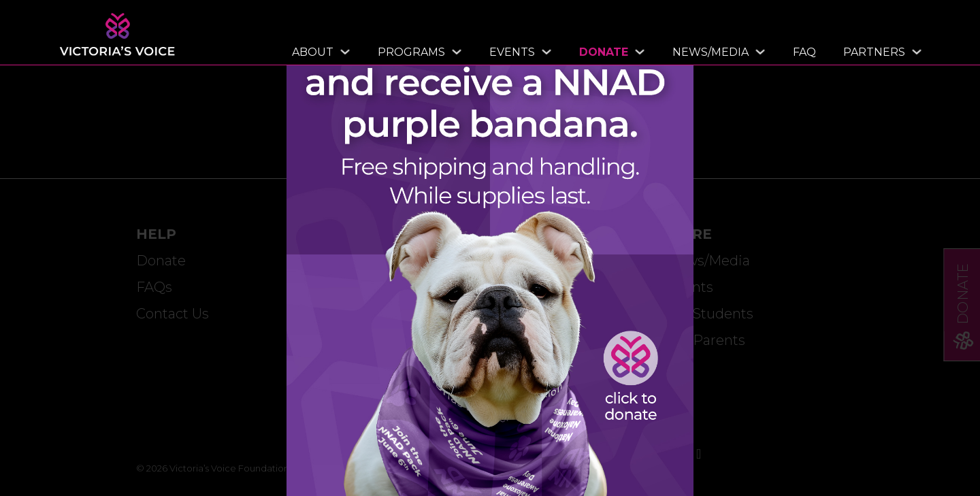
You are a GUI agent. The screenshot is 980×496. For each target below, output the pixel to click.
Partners (874, 52)
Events (512, 52)
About (313, 52)
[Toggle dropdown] (342, 52)
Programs (411, 52)
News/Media (710, 52)
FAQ (804, 52)
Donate (604, 52)
